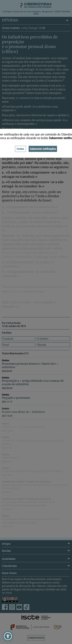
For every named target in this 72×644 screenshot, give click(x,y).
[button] (8, 636)
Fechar (20, 149)
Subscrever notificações (43, 149)
